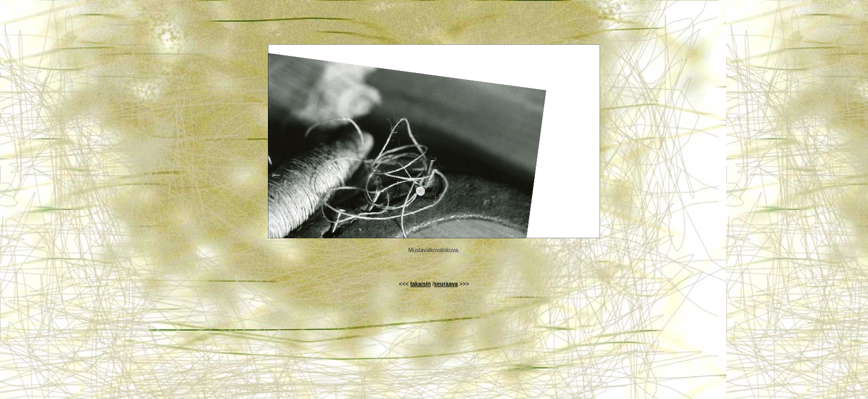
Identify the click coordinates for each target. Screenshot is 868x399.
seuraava (446, 284)
